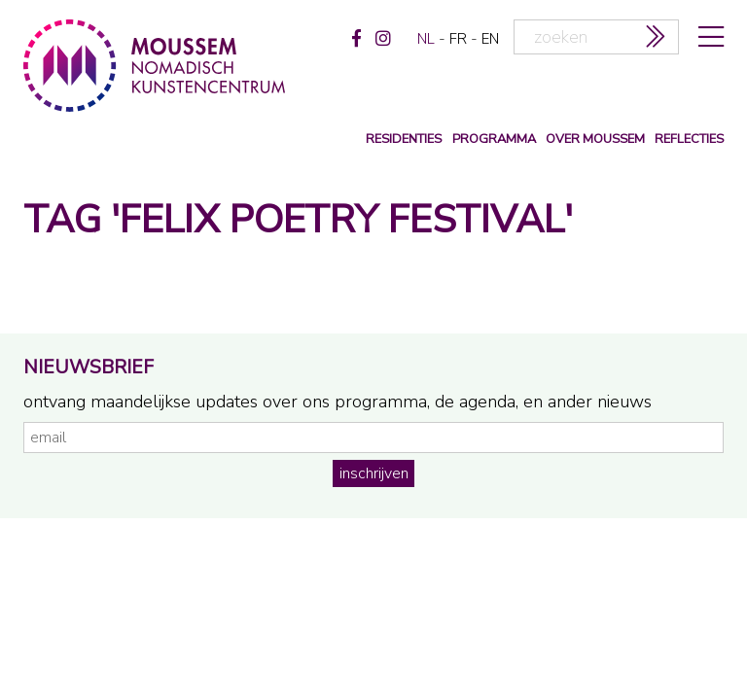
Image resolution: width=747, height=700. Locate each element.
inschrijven (374, 473)
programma (494, 140)
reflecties (689, 140)
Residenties (404, 140)
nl (426, 39)
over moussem (595, 140)
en (490, 39)
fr (458, 39)
